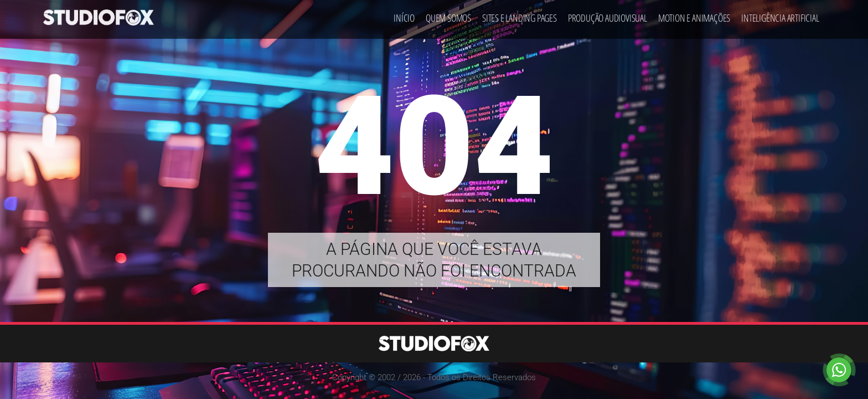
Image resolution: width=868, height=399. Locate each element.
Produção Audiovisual (608, 14)
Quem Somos (448, 14)
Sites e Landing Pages (520, 14)
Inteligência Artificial (780, 14)
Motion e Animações (694, 14)
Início (404, 14)
